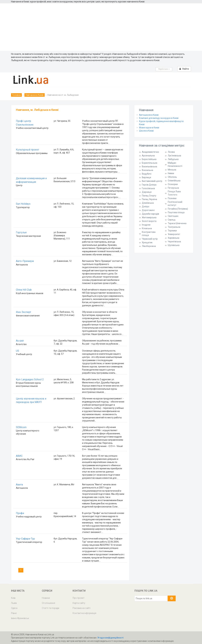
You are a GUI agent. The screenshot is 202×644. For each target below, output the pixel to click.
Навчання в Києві (35, 95)
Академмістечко (150, 152)
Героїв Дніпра (149, 185)
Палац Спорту (149, 196)
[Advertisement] (101, 27)
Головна (16, 95)
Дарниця (147, 192)
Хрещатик (147, 242)
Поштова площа (176, 212)
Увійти (184, 69)
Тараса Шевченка (177, 223)
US (18, 351)
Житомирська (149, 217)
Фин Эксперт (24, 312)
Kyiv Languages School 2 (30, 379)
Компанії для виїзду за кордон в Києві (159, 118)
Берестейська (149, 159)
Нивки (171, 173)
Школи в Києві (146, 131)
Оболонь (172, 177)
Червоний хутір (150, 239)
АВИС (19, 456)
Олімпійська (174, 181)
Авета (19, 485)
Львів (14, 603)
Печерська (173, 188)
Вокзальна (147, 170)
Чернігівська (174, 242)
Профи (20, 513)
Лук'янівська (174, 156)
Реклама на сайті (82, 608)
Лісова (171, 152)
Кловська (147, 228)
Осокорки (173, 184)
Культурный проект (28, 150)
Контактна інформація (84, 613)
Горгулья (21, 232)
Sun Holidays (23, 204)
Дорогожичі (148, 210)
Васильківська (149, 166)
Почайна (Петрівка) (178, 209)
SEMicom (21, 427)
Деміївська (148, 203)
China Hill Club (24, 290)
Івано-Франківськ (20, 618)
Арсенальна (148, 156)
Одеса (14, 608)
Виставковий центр (152, 181)
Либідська (173, 159)
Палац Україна (149, 199)
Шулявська (174, 245)
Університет (174, 234)
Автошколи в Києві (149, 115)
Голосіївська (148, 188)
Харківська (174, 238)
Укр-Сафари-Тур (25, 539)
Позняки (172, 198)
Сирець (172, 220)
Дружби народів (150, 214)
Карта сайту (79, 603)
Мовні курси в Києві (149, 128)
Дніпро (146, 207)
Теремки (172, 231)
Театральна (174, 227)
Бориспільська (150, 163)
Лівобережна (149, 246)
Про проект (79, 598)
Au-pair (20, 341)
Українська (164, 69)
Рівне (14, 613)
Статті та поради (50, 608)
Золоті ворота (149, 221)
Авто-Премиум (25, 261)
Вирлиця (146, 177)
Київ (13, 598)
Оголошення (48, 603)
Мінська (172, 170)
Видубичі (147, 174)
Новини (46, 598)
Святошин (173, 216)
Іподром (146, 225)
